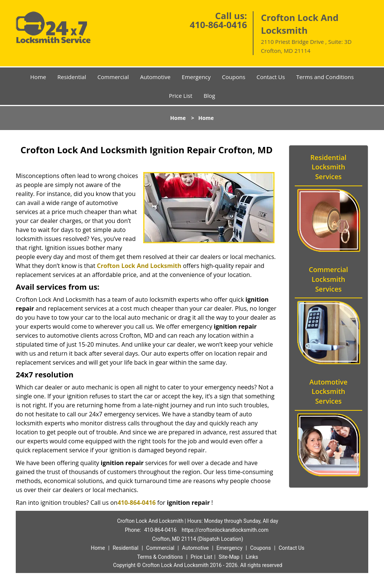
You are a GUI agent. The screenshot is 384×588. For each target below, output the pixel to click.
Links (252, 557)
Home (38, 77)
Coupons (234, 77)
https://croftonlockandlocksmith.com (225, 530)
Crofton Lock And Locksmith (139, 266)
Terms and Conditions (325, 77)
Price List (181, 96)
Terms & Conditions (160, 557)
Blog (209, 96)
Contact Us (271, 77)
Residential (72, 77)
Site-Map (229, 557)
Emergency (196, 77)
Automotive (155, 77)
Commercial (113, 77)
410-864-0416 (218, 25)
